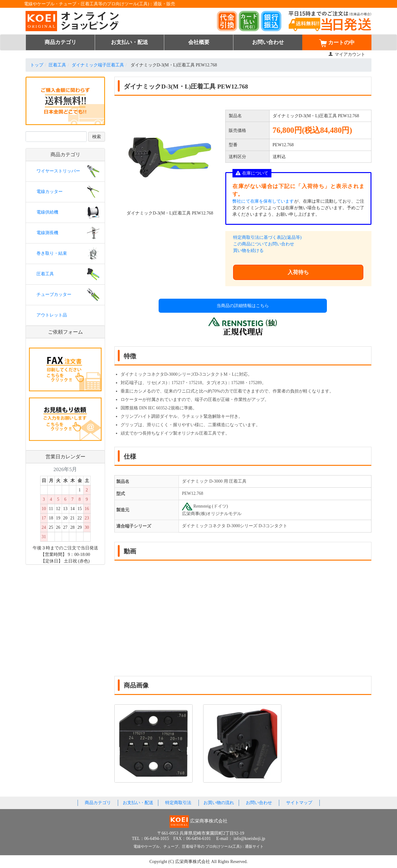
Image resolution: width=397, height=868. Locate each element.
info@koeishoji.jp (249, 839)
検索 (97, 137)
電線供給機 (47, 212)
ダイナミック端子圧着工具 (98, 65)
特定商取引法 (178, 803)
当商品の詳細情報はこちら (243, 306)
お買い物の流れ (219, 803)
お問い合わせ (268, 42)
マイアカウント (347, 54)
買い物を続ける (248, 251)
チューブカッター (54, 294)
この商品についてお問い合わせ (264, 244)
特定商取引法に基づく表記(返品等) (267, 237)
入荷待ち (298, 272)
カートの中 (337, 43)
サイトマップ (299, 803)
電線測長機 (47, 233)
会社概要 (199, 42)
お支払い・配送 (129, 42)
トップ (37, 65)
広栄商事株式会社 (193, 862)
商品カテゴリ (60, 42)
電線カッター (50, 192)
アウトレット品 (52, 315)
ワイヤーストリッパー (58, 171)
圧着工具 (57, 65)
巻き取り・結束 (52, 253)
